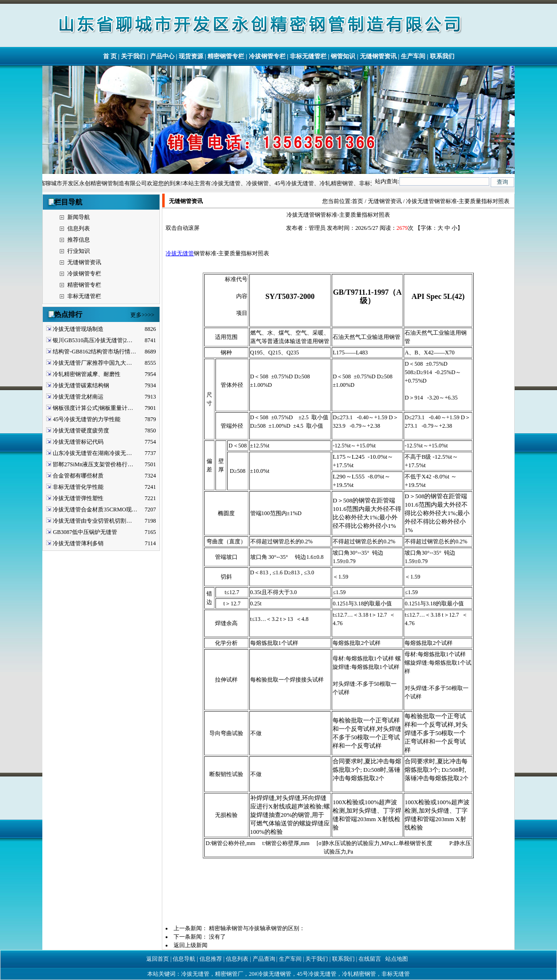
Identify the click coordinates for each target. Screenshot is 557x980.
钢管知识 (343, 56)
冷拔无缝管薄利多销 (78, 543)
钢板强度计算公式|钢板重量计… (93, 408)
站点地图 (397, 959)
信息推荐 (211, 959)
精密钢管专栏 (226, 56)
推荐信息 (79, 240)
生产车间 (413, 56)
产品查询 (264, 959)
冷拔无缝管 (180, 253)
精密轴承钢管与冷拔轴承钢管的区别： (257, 928)
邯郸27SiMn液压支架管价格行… (93, 464)
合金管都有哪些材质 (78, 476)
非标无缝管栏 (308, 56)
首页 (358, 201)
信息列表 (79, 228)
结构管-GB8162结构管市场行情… (94, 352)
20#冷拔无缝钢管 (270, 974)
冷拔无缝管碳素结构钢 (81, 385)
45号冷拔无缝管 (317, 974)
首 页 (110, 56)
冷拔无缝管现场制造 (78, 329)
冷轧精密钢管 (359, 974)
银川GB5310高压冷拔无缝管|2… (92, 340)
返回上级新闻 (191, 945)
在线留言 (370, 959)
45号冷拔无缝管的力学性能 (87, 419)
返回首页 (158, 959)
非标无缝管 (396, 974)
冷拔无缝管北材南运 (78, 397)
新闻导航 (79, 217)
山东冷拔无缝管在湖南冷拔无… (92, 453)
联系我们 (442, 56)
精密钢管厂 (229, 974)
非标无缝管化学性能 (78, 487)
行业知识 (79, 251)
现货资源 (191, 56)
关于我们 (133, 56)
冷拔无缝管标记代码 (78, 442)
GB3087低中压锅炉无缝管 (85, 532)
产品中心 (162, 56)
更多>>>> (142, 315)
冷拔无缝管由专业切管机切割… (92, 521)
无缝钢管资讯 (378, 56)
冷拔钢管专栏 (267, 56)
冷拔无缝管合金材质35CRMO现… (95, 510)
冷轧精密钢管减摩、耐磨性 (87, 374)
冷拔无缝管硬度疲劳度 (81, 431)
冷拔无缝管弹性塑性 (78, 498)
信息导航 (184, 959)
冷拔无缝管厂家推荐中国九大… (92, 363)
